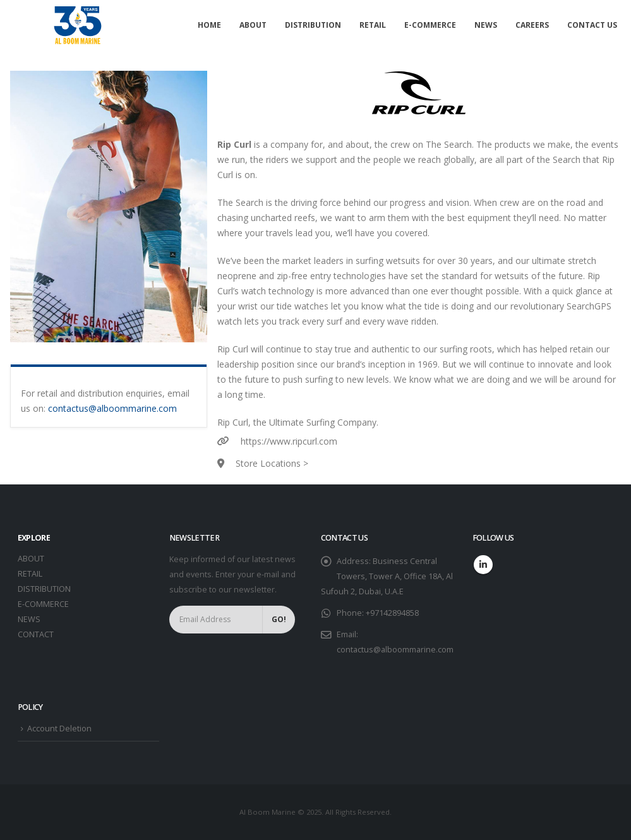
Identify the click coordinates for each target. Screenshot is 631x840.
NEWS (29, 619)
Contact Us (592, 25)
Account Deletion (59, 729)
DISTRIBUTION (44, 589)
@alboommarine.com (133, 408)
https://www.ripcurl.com (289, 441)
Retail (373, 25)
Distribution (313, 25)
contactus (68, 408)
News (486, 25)
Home (209, 25)
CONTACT (36, 634)
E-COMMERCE (43, 604)
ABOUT (31, 559)
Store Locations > (272, 463)
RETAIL (30, 574)
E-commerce (430, 25)
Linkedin (483, 565)
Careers (532, 25)
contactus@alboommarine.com (395, 650)
